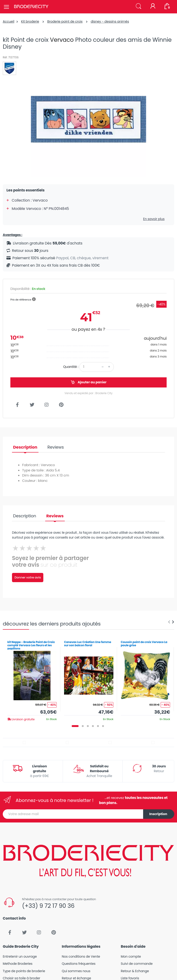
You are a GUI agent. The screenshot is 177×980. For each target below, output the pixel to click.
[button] (139, 6)
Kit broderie (30, 21)
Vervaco (62, 40)
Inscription (158, 814)
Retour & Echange (135, 971)
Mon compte (131, 956)
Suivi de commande (137, 964)
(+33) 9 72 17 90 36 (48, 906)
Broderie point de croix (65, 21)
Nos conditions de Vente (81, 956)
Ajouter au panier (88, 382)
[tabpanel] (32, 679)
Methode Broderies (18, 964)
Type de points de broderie (24, 971)
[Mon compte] (153, 6)
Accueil (9, 21)
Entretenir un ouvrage (20, 956)
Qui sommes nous (76, 971)
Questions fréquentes (79, 964)
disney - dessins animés (110, 21)
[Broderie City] (31, 7)
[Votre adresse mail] (73, 814)
